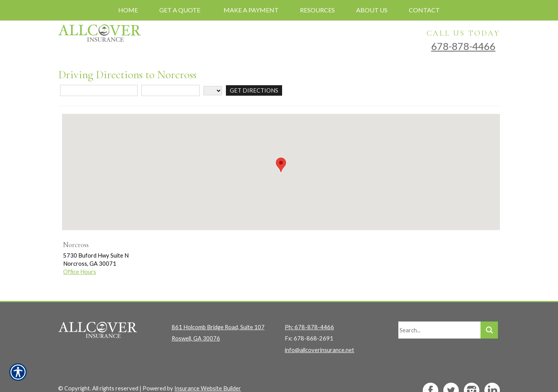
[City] (170, 90)
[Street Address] (99, 90)
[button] (281, 165)
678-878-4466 (463, 46)
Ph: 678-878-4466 (309, 313)
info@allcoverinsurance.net (319, 336)
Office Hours (80, 272)
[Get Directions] (254, 90)
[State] (213, 91)
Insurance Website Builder (208, 374)
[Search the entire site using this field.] (439, 316)
